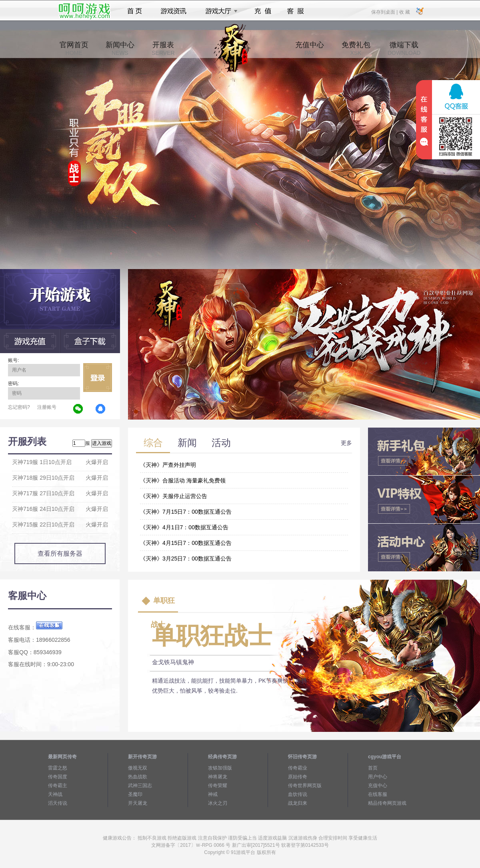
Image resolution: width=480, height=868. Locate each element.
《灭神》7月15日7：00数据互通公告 (186, 512)
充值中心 (310, 48)
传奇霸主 (58, 786)
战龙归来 (298, 803)
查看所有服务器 (60, 554)
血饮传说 (298, 794)
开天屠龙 (138, 803)
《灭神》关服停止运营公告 (174, 496)
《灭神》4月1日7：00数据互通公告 (184, 527)
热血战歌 (138, 777)
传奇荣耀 (218, 786)
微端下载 (404, 48)
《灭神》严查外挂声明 (168, 465)
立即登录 (98, 378)
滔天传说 (58, 803)
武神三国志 (140, 786)
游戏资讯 (174, 11)
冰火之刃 (218, 803)
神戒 (213, 794)
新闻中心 (120, 48)
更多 (346, 443)
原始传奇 (298, 777)
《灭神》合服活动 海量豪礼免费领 (183, 480)
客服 (296, 11)
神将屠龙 (218, 777)
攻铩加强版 (220, 768)
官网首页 (74, 48)
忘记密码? (19, 407)
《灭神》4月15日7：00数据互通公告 (186, 543)
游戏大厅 (219, 11)
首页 (135, 11)
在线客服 (378, 794)
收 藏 (404, 12)
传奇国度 (58, 777)
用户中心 (378, 777)
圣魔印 (135, 794)
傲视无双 (138, 768)
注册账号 (47, 407)
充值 (263, 11)
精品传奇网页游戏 (387, 803)
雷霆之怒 (58, 768)
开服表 (163, 48)
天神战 (55, 794)
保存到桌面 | (385, 12)
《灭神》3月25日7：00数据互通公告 (186, 559)
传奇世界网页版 (305, 786)
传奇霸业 (298, 768)
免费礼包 (356, 48)
